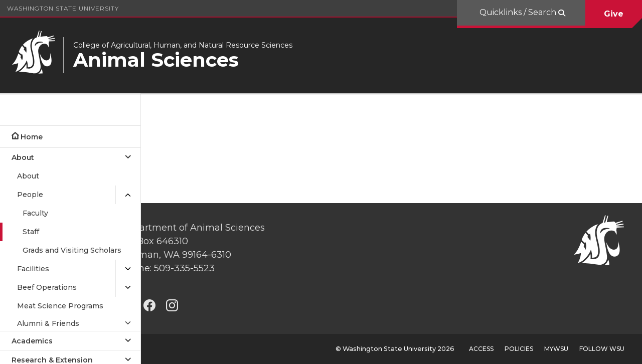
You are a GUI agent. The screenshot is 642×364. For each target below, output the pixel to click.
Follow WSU (602, 349)
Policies (519, 349)
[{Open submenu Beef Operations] (128, 288)
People (30, 195)
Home (32, 137)
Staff (31, 232)
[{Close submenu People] (128, 195)
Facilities (33, 269)
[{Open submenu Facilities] (128, 269)
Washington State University (63, 8)
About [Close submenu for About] (23, 157)
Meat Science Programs (60, 306)
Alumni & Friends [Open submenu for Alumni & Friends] (48, 323)
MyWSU (556, 349)
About (28, 176)
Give (614, 14)
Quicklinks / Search (519, 12)
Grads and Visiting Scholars (72, 250)
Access (481, 349)
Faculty (35, 213)
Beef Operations (47, 287)
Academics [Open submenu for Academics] (32, 341)
